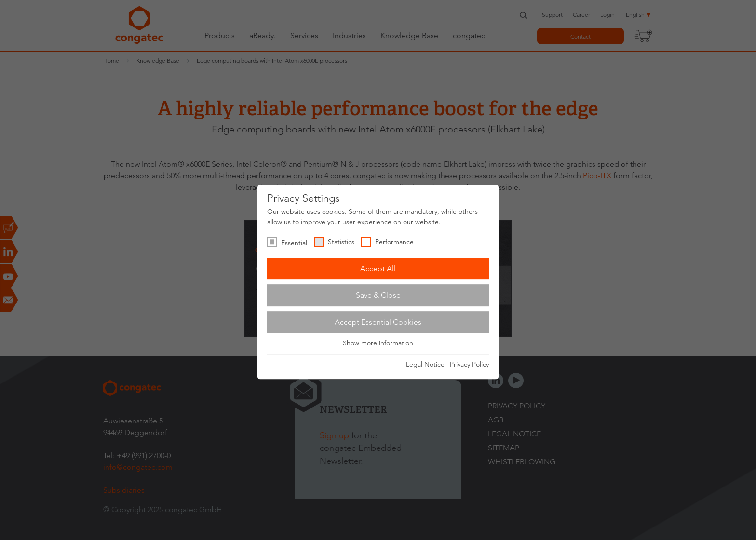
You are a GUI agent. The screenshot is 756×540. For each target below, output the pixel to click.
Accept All (378, 269)
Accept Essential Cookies (378, 322)
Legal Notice (425, 364)
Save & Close (378, 295)
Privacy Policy (469, 364)
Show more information (378, 343)
